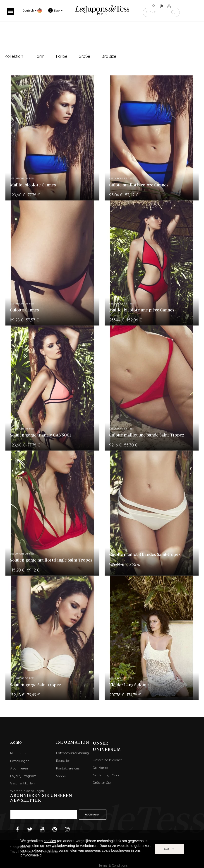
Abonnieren (19, 768)
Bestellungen (20, 761)
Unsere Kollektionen (108, 760)
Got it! (169, 849)
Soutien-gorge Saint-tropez (35, 685)
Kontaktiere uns (68, 768)
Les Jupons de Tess (22, 178)
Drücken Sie (102, 783)
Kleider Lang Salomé (129, 685)
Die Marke (100, 768)
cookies (50, 841)
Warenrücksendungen (27, 791)
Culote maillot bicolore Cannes (139, 185)
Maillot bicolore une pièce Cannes (142, 310)
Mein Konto (19, 753)
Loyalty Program (23, 776)
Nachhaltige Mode (106, 775)
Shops (61, 776)
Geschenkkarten (23, 783)
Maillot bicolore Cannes (33, 185)
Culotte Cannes (24, 310)
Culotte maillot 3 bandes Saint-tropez (145, 555)
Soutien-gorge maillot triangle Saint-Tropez (51, 560)
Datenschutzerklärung (73, 753)
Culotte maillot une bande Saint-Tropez (147, 435)
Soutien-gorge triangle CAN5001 (40, 435)
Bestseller (63, 761)
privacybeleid (31, 855)
